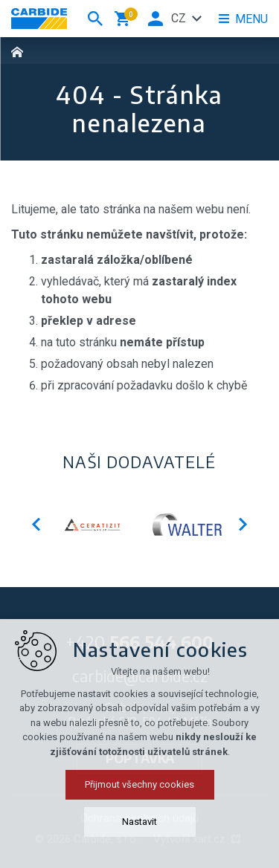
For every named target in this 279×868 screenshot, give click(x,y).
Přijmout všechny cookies (139, 825)
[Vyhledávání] (95, 19)
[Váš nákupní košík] (125, 19)
